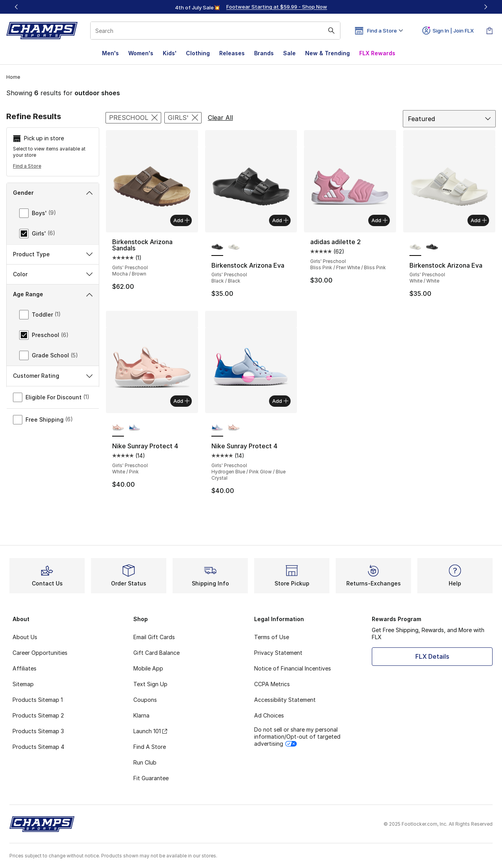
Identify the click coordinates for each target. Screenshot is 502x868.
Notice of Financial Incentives (293, 668)
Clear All (220, 118)
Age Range (53, 334)
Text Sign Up (150, 684)
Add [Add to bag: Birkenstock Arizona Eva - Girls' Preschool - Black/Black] (280, 220)
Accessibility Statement (285, 700)
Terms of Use (272, 637)
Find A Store (150, 747)
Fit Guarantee (151, 778)
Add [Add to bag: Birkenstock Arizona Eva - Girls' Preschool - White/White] (479, 220)
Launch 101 (150, 731)
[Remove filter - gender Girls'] (183, 118)
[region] (251, 7)
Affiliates (25, 668)
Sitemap (23, 684)
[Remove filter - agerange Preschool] (133, 118)
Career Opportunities (40, 653)
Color (53, 314)
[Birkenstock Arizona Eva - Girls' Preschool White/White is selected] (415, 247)
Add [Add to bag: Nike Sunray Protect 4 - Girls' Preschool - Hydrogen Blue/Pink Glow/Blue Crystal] (280, 401)
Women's (141, 53)
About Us (25, 637)
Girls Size (53, 435)
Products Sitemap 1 (38, 700)
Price (53, 456)
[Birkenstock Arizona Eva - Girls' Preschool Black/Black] (432, 247)
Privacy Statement (278, 653)
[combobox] (215, 31)
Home (13, 77)
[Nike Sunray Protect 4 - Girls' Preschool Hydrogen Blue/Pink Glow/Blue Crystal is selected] (217, 428)
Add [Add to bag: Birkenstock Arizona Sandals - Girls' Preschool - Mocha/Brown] (181, 220)
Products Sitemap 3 (38, 731)
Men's (110, 53)
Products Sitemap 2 (38, 715)
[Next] (486, 7)
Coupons (145, 700)
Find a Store (27, 166)
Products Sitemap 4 (38, 747)
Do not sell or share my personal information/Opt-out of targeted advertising (297, 737)
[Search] (215, 31)
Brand (53, 254)
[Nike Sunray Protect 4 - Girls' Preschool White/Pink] (234, 428)
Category (53, 274)
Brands (264, 53)
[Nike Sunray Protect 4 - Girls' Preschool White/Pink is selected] (118, 428)
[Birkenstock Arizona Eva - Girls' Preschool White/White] (234, 247)
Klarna (141, 715)
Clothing (198, 53)
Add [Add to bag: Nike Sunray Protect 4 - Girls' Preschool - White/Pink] (181, 401)
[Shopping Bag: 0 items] (489, 31)
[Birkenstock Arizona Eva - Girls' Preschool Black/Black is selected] (217, 247)
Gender (53, 193)
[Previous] (16, 7)
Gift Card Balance (156, 653)
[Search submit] (331, 31)
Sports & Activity (53, 415)
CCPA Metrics (272, 684)
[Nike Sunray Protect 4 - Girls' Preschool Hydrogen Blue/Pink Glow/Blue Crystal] (135, 428)
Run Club (145, 762)
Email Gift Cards (154, 637)
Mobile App (148, 668)
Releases (232, 53)
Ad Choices (269, 715)
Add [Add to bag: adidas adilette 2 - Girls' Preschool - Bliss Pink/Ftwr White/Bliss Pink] (379, 220)
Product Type (53, 294)
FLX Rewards (377, 53)
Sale (289, 53)
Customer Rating (53, 476)
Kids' (170, 53)
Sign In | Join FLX (448, 31)
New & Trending (327, 53)
